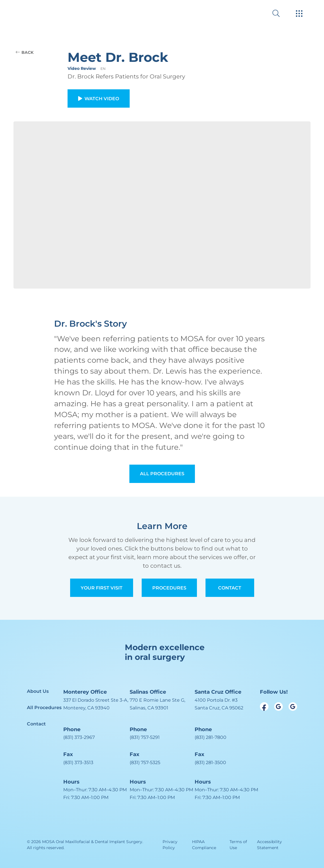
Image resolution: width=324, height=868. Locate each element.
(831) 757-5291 (145, 737)
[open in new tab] (96, 704)
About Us (38, 691)
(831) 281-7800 (211, 737)
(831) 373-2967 (79, 737)
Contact (230, 588)
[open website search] (281, 13)
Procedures (169, 588)
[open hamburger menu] (299, 14)
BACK (25, 52)
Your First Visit (102, 588)
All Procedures (162, 474)
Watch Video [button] (99, 99)
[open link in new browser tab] (264, 707)
